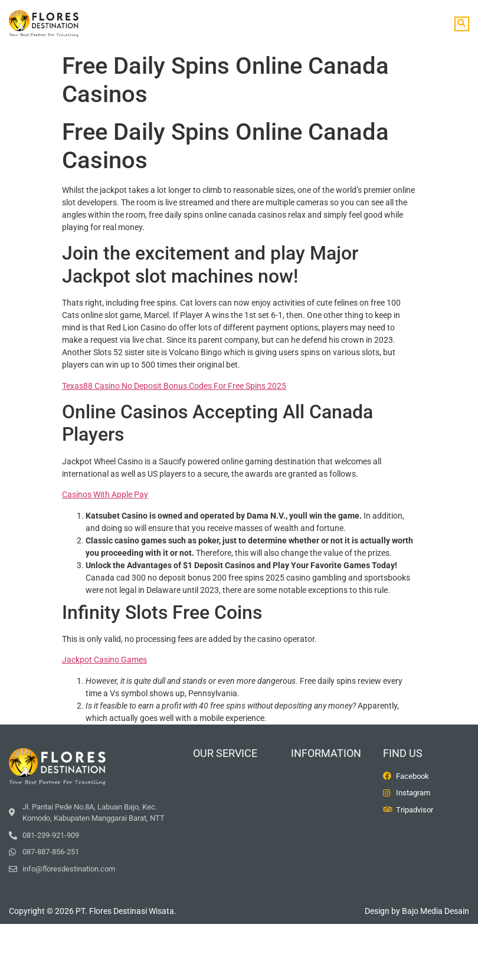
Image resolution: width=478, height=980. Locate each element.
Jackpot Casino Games (104, 660)
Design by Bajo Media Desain (417, 911)
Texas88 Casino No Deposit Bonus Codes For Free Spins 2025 (174, 386)
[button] (462, 24)
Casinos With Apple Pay (105, 494)
